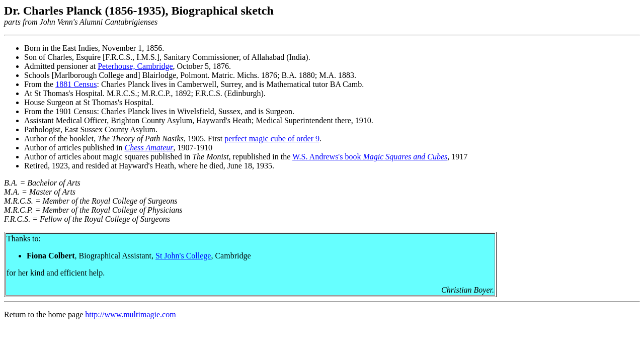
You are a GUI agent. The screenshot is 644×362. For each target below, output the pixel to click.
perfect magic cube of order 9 (272, 139)
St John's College (183, 256)
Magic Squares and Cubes (405, 157)
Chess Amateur (149, 148)
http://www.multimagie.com (130, 314)
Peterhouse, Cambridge (135, 66)
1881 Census (76, 84)
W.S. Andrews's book (328, 157)
